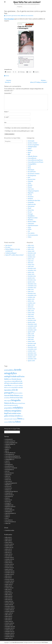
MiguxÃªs (31, 193)
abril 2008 (31, 339)
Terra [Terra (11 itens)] (20, 419)
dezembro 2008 (32, 324)
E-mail (7, 117)
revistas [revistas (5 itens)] (12, 416)
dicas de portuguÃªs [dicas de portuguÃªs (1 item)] (15, 386)
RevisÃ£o (31, 220)
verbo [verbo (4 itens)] (10, 422)
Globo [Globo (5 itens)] (12, 395)
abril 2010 (31, 307)
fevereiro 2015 (32, 276)
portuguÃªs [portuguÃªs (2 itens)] (15, 405)
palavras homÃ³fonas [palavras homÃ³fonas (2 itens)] (20, 403)
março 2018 (31, 251)
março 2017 (31, 265)
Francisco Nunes (17, 16)
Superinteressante (33, 225)
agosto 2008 (31, 332)
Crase (29, 166)
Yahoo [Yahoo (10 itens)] (18, 422)
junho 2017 (31, 259)
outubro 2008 (32, 328)
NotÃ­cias (30, 199)
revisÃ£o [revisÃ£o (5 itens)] (18, 416)
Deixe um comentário (28, 16)
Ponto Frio (31, 210)
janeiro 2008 (31, 345)
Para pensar (31, 206)
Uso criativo (31, 233)
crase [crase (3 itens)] (6, 385)
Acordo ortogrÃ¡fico (33, 145)
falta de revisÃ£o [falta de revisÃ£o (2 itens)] (18, 393)
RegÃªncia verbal (33, 218)
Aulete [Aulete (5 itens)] (6, 379)
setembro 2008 (32, 330)
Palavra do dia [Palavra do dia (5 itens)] (9, 403)
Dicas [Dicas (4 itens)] (9, 385)
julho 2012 (31, 290)
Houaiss (30, 185)
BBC (29, 154)
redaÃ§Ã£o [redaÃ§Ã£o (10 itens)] (18, 408)
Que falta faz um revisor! (27, 2)
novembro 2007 (32, 349)
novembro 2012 (32, 286)
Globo (30, 183)
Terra (29, 227)
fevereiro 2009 (32, 320)
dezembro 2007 (32, 347)
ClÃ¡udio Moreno (33, 156)
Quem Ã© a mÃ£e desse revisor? (14, 255)
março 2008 (31, 341)
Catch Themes (45, 642)
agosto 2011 (31, 299)
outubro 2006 (32, 357)
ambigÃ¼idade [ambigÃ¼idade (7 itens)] (10, 376)
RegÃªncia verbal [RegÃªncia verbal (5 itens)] (10, 413)
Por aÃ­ (30, 212)
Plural (29, 208)
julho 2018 (31, 249)
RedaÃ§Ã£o (31, 216)
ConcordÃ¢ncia (32, 158)
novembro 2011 (32, 295)
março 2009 (31, 318)
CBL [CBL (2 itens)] (10, 379)
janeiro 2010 (31, 309)
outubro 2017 (32, 257)
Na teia (7, 76)
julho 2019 (31, 245)
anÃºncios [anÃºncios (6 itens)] (21, 376)
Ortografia (31, 202)
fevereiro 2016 (32, 268)
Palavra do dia (32, 204)
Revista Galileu (32, 222)
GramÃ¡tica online (10, 530)
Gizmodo (30, 181)
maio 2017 (31, 261)
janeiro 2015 (31, 278)
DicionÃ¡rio (31, 170)
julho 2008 (31, 334)
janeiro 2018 (31, 255)
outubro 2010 (32, 303)
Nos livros (31, 197)
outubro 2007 (32, 351)
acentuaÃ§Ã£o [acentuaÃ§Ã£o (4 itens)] (9, 370)
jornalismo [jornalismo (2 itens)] (7, 398)
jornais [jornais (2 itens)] (21, 396)
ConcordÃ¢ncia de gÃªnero (35, 160)
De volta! (8, 247)
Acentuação (31, 141)
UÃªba (30, 229)
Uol (29, 231)
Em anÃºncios (32, 172)
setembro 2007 (32, 353)
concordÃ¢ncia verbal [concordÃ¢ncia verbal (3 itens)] (16, 383)
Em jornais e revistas (34, 174)
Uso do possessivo (33, 235)
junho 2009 (31, 313)
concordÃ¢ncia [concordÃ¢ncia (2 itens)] (8, 381)
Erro (29, 177)
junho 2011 (31, 301)
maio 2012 (31, 291)
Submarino (31, 224)
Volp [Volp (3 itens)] (13, 422)
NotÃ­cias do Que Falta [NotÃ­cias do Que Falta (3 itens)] (16, 398)
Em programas (32, 176)
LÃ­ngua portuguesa (33, 191)
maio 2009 (31, 315)
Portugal (30, 214)
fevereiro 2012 (32, 293)
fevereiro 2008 (32, 343)
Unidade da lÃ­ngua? (11, 253)
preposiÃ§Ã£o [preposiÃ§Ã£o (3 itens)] (8, 408)
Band (29, 152)
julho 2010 (31, 305)
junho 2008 (31, 336)
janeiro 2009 (31, 322)
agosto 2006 (31, 361)
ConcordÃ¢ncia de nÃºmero (36, 162)
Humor (30, 187)
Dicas (29, 168)
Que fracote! (9, 245)
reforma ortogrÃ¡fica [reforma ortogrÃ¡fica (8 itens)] (13, 411)
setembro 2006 (32, 359)
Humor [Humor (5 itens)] (17, 395)
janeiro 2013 (31, 282)
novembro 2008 (32, 326)
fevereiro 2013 (32, 280)
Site (5, 122)
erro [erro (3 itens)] (5, 388)
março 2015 (31, 274)
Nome (6, 112)
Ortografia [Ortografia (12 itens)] (16, 400)
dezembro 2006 (32, 355)
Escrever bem (32, 179)
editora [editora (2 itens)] (21, 386)
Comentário (8, 93)
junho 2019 (31, 247)
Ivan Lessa (31, 189)
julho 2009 (31, 311)
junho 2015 (31, 272)
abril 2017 (31, 263)
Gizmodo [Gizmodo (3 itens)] (7, 396)
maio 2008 (31, 338)
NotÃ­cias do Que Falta (34, 200)
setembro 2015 (32, 270)
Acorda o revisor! (33, 143)
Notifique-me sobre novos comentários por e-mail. (20, 128)
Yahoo (30, 237)
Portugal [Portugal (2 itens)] (10, 405)
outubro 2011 (31, 297)
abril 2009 (31, 316)
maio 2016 (31, 266)
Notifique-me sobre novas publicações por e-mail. (19, 131)
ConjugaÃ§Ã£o (32, 164)
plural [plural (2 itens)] (6, 405)
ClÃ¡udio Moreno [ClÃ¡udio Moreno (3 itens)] (16, 379)
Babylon (30, 150)
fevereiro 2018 (32, 253)
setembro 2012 (32, 288)
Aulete (30, 149)
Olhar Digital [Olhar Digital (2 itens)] (7, 401)
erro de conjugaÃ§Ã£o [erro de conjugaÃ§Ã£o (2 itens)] (13, 388)
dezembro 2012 (32, 284)
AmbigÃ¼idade (32, 147)
